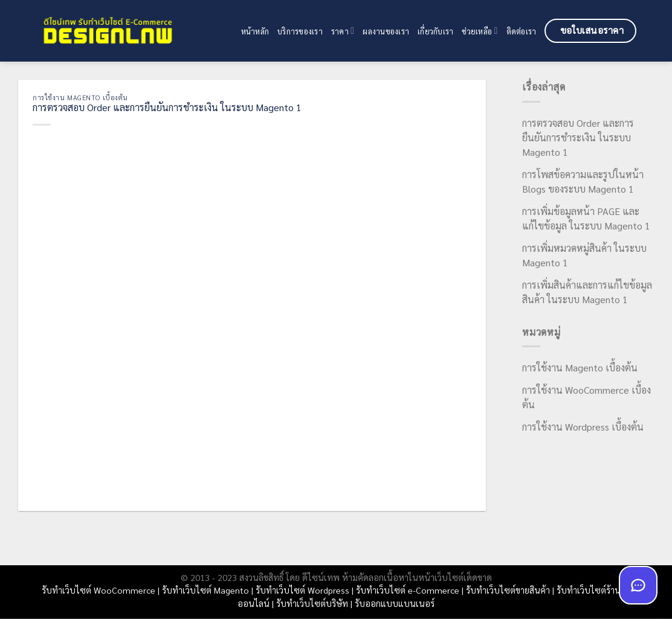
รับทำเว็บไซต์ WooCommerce (99, 590)
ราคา (343, 30)
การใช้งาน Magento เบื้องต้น (80, 98)
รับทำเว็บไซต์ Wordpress (302, 590)
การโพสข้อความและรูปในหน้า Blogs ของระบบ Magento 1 (583, 181)
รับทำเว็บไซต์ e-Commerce (408, 590)
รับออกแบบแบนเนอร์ (395, 603)
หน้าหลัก (255, 31)
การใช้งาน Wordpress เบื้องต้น (583, 427)
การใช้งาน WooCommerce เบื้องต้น (586, 397)
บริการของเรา (300, 31)
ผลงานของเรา (386, 31)
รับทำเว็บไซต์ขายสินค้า (508, 590)
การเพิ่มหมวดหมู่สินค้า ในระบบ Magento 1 (584, 255)
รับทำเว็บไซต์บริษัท (312, 603)
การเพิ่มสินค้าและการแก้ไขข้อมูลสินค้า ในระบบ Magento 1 (587, 292)
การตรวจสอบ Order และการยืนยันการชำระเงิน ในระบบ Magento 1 (578, 137)
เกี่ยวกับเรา (435, 31)
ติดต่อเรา (522, 31)
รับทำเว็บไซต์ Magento (205, 590)
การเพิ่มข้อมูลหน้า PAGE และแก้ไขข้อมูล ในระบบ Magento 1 (586, 218)
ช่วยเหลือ (480, 30)
